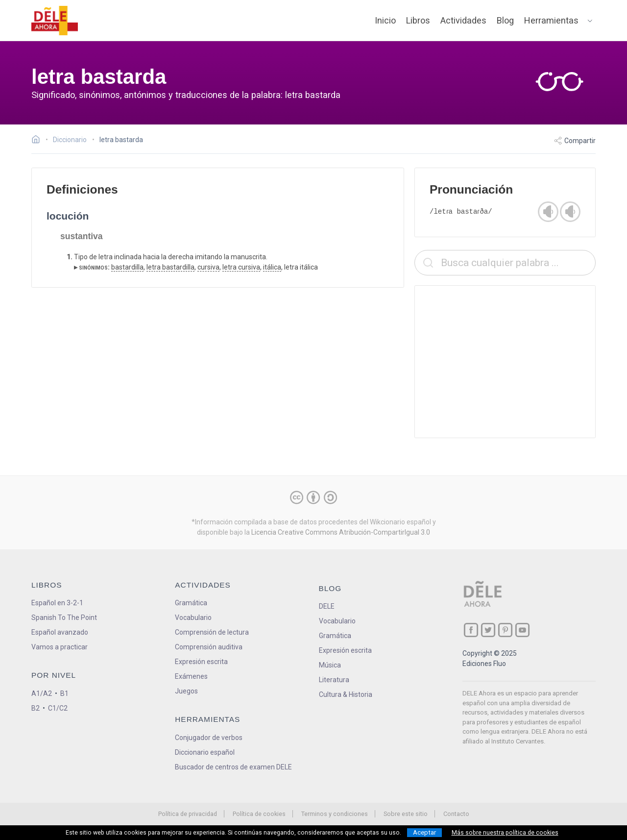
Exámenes (191, 676)
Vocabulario (193, 618)
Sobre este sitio (406, 814)
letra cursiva (241, 267)
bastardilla (127, 267)
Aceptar (424, 832)
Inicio (385, 20)
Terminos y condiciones (335, 814)
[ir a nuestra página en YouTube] (522, 630)
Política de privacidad (188, 814)
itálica (272, 267)
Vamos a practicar (60, 647)
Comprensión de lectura (212, 632)
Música (330, 665)
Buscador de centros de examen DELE (233, 767)
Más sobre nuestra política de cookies (505, 833)
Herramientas (551, 20)
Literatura (334, 680)
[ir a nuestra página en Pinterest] (505, 630)
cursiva (208, 267)
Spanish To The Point (64, 618)
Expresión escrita (201, 662)
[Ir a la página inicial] (38, 141)
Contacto (456, 814)
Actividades (463, 20)
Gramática (191, 603)
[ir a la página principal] (55, 21)
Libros (418, 20)
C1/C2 (58, 708)
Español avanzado (60, 632)
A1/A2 (42, 693)
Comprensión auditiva (209, 647)
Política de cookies (259, 814)
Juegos (186, 691)
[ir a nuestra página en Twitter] (488, 630)
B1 (64, 693)
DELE (327, 606)
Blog (505, 20)
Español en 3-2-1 (57, 603)
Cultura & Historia (346, 694)
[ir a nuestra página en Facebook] (471, 630)
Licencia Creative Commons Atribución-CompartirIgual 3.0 (341, 532)
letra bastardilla (170, 267)
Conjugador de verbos (209, 738)
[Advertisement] (505, 362)
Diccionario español (205, 752)
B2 (36, 708)
